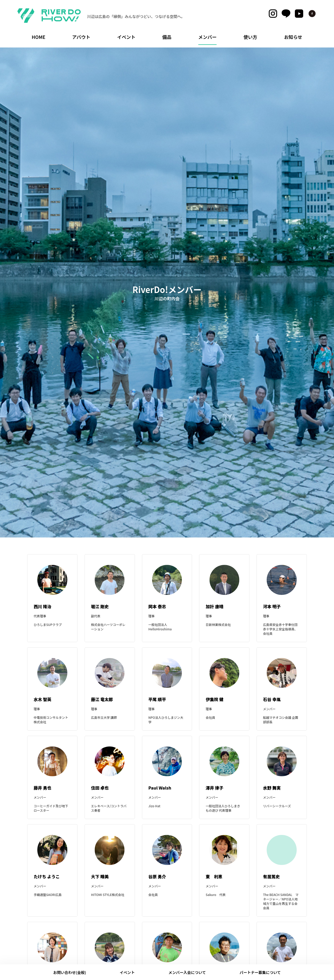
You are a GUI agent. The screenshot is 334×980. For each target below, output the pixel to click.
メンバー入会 (187, 972)
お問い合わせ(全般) (70, 972)
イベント (127, 972)
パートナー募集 (260, 972)
